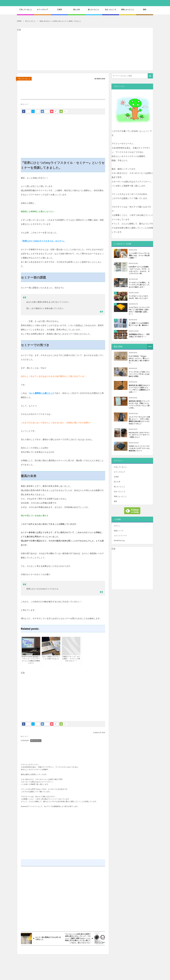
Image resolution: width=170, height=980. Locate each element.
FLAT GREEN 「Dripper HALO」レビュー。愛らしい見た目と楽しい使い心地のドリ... (139, 360)
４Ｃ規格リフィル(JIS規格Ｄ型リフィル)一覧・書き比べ (139, 324)
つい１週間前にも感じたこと (42, 393)
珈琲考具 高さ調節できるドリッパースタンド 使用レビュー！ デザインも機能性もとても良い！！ (139, 389)
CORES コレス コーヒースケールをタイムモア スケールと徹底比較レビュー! (139, 448)
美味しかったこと (120, 496)
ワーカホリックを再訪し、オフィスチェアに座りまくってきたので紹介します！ (139, 285)
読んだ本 (117, 482)
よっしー (26, 104)
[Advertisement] (85, 53)
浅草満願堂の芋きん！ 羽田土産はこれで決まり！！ (139, 335)
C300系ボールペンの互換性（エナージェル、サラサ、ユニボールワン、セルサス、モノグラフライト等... (139, 270)
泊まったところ (120, 491)
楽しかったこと (120, 487)
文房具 (116, 477)
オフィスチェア (120, 472)
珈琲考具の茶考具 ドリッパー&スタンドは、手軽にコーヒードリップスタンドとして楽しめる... (139, 405)
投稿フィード (119, 531)
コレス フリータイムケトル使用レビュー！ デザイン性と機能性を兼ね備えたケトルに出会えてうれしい (139, 420)
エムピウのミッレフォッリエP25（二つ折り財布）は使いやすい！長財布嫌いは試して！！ (139, 311)
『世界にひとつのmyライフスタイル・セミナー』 (43, 241)
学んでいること (24, 79)
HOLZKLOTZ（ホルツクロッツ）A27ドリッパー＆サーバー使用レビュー (139, 435)
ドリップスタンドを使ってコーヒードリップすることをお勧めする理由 (139, 374)
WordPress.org (119, 541)
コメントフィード (120, 536)
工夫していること (120, 467)
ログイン (117, 526)
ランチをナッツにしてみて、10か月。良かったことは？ (139, 297)
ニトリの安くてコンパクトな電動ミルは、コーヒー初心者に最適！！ (139, 255)
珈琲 (116, 501)
